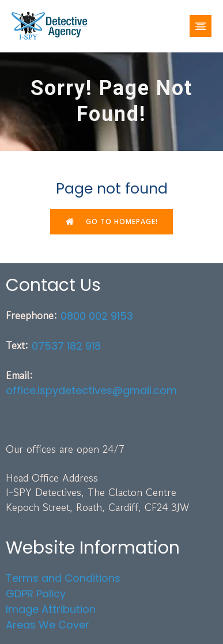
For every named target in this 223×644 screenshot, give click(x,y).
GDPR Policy (36, 594)
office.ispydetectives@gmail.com (91, 390)
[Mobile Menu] (201, 26)
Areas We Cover (48, 625)
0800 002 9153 (97, 316)
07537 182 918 (66, 346)
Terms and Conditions (63, 578)
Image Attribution (51, 609)
